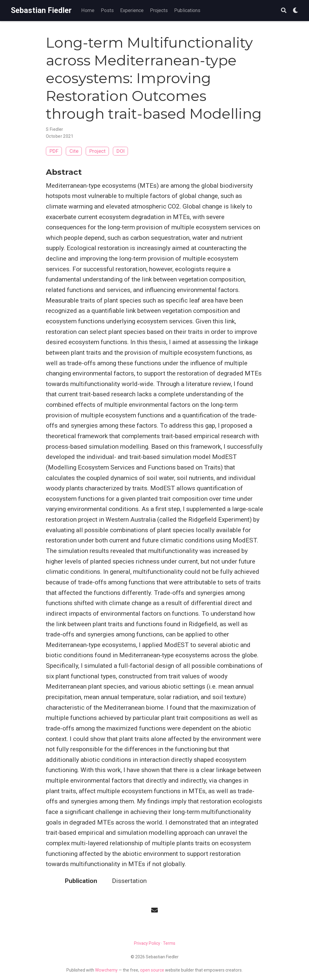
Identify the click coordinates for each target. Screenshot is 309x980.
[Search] (284, 11)
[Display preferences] (295, 11)
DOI (121, 151)
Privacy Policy (147, 943)
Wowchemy (106, 970)
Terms (169, 943)
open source (152, 970)
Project (97, 151)
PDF (54, 151)
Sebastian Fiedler (41, 10)
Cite (74, 151)
